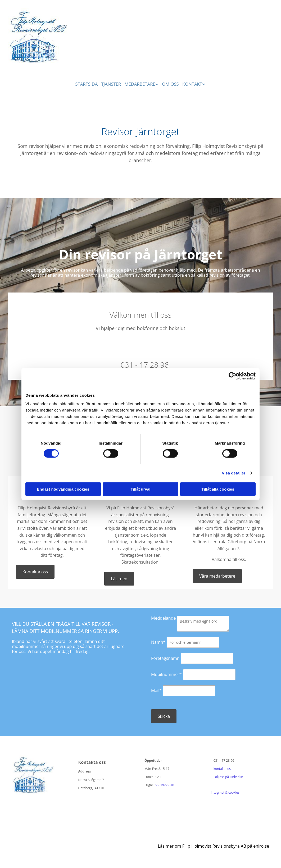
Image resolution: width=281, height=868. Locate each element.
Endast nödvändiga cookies (63, 489)
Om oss (172, 83)
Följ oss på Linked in (227, 776)
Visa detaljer (234, 473)
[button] (35, 571)
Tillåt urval (141, 489)
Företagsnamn (165, 658)
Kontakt (195, 83)
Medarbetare (141, 83)
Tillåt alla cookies (218, 489)
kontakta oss (223, 768)
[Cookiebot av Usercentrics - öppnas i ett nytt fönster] (232, 376)
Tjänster (111, 83)
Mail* (156, 690)
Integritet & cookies (225, 792)
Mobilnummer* (166, 674)
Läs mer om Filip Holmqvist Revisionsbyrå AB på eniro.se (214, 846)
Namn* (158, 642)
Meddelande (163, 618)
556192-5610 (164, 785)
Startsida (86, 83)
